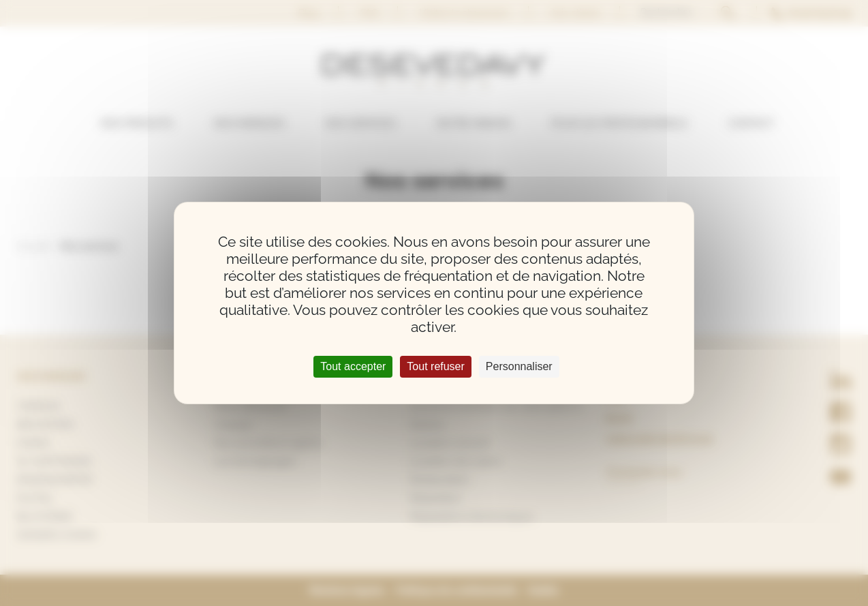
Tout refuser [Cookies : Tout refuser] (435, 366)
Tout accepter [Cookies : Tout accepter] (353, 366)
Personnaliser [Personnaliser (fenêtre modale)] (519, 366)
